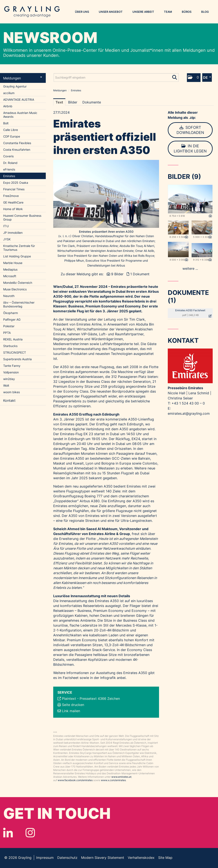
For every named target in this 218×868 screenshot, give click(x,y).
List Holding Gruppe (17, 256)
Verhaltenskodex (141, 858)
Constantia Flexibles (17, 143)
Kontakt (9, 400)
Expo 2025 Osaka (16, 183)
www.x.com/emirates (113, 780)
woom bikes (11, 392)
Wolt (6, 385)
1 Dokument (140, 274)
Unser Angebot (111, 12)
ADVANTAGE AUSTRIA (19, 100)
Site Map (165, 858)
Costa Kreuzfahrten (17, 150)
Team (168, 12)
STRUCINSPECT (15, 352)
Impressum (45, 858)
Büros (187, 12)
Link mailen (71, 711)
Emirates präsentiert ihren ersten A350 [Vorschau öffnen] (106, 232)
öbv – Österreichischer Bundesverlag (19, 304)
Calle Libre (11, 130)
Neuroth (9, 296)
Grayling (32, 12)
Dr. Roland (10, 163)
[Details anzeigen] (210, 216)
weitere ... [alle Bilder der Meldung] (190, 268)
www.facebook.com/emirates (75, 780)
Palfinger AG (12, 319)
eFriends (9, 169)
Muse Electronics (15, 289)
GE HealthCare (13, 202)
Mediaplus (10, 269)
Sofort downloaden (190, 130)
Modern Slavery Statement (103, 858)
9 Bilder (117, 274)
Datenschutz (67, 858)
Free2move (11, 196)
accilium (9, 93)
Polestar (9, 326)
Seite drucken (73, 705)
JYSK (7, 239)
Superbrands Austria (17, 359)
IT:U (6, 226)
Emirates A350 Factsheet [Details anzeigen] (190, 310)
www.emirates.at (121, 777)
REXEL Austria (13, 339)
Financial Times (14, 189)
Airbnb (8, 106)
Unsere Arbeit (143, 12)
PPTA (7, 333)
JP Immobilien (13, 233)
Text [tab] (59, 102)
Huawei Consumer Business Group (22, 217)
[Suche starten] (175, 76)
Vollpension (11, 372)
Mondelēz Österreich (18, 283)
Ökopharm (11, 313)
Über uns (82, 12)
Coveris (8, 156)
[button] (194, 78)
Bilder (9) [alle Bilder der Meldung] (184, 176)
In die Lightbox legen (190, 148)
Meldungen (23, 78)
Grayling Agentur (15, 86)
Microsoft (10, 276)
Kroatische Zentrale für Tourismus (19, 248)
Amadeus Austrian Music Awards (20, 115)
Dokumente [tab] (92, 102)
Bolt (6, 123)
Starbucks (10, 346)
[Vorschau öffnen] (106, 194)
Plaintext (69, 699)
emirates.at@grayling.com (189, 413)
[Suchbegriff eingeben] (116, 77)
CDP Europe (12, 136)
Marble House (13, 263)
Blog (205, 12)
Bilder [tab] (73, 102)
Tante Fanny (12, 366)
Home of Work (13, 209)
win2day (9, 379)
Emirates (9, 176)
